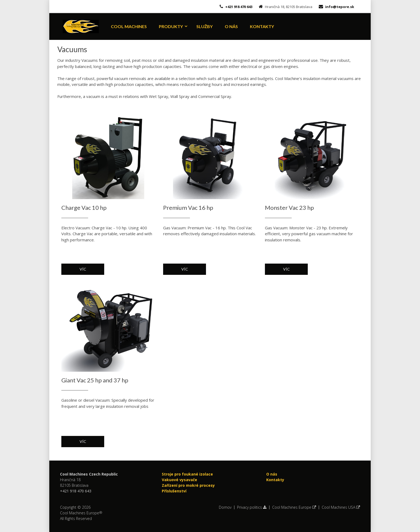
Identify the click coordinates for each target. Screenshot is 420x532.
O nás (231, 26)
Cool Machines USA (341, 507)
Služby (205, 26)
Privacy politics (252, 507)
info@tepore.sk (340, 7)
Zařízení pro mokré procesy (188, 485)
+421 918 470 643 (238, 7)
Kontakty (262, 26)
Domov (225, 507)
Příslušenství (174, 491)
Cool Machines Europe (294, 507)
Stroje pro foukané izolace (187, 474)
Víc (83, 269)
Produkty (171, 26)
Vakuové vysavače (179, 480)
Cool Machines (129, 26)
